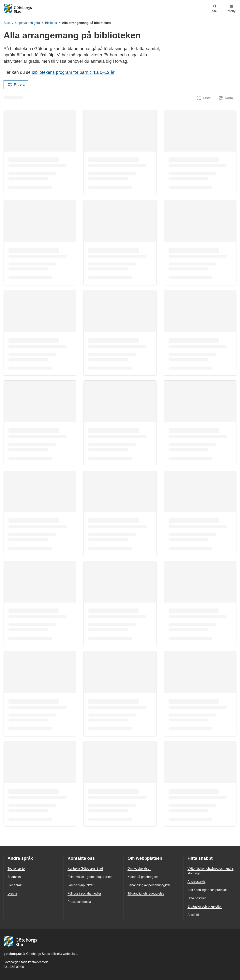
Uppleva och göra (28, 23)
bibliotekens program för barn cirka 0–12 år (73, 72)
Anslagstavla (196, 882)
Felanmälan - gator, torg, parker (90, 877)
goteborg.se (13, 954)
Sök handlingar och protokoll (207, 890)
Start (7, 23)
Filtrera (16, 85)
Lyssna (12, 893)
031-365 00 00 (14, 967)
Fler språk (15, 885)
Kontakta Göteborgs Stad (85, 869)
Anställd (193, 915)
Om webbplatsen (139, 869)
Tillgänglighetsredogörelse (146, 893)
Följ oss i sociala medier (84, 893)
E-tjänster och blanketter (205, 907)
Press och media (79, 902)
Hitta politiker (197, 898)
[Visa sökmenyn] (215, 9)
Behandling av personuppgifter (149, 885)
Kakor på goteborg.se (143, 877)
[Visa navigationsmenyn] (232, 9)
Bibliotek (51, 23)
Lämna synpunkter (81, 885)
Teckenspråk (16, 869)
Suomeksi (14, 877)
